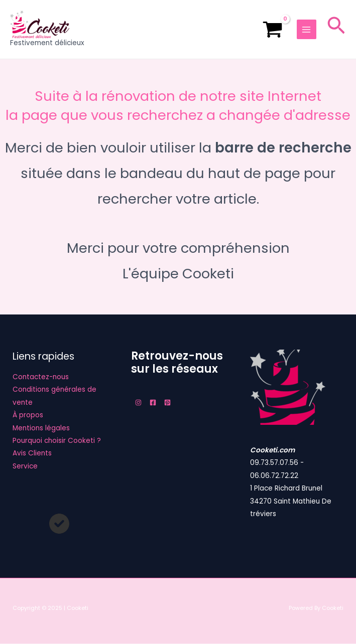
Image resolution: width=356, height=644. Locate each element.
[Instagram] (138, 403)
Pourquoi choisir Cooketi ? (57, 441)
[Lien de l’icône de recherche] (336, 30)
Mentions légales (41, 428)
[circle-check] (59, 524)
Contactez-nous (41, 377)
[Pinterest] (167, 403)
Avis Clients (32, 454)
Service (25, 467)
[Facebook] (153, 403)
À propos (28, 416)
